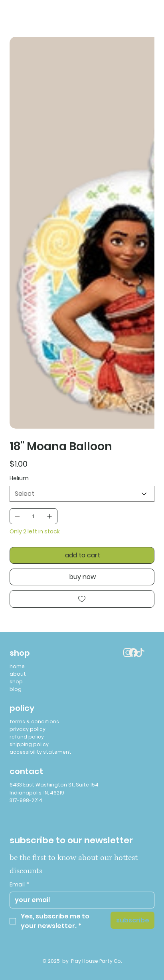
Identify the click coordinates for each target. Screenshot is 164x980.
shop (16, 682)
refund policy (27, 737)
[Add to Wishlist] (82, 599)
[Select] (82, 494)
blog (16, 689)
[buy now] (82, 577)
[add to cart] (82, 555)
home (17, 666)
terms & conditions (34, 722)
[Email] (80, 900)
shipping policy (29, 744)
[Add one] (49, 516)
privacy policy (28, 729)
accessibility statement (41, 752)
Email (19, 885)
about (18, 674)
